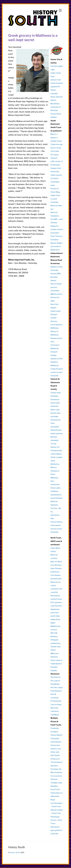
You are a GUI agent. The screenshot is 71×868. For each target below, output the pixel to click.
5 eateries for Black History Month (56, 732)
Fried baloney (56, 691)
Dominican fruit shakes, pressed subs (56, 575)
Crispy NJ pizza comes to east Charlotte (57, 372)
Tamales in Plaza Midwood (55, 474)
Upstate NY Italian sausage (55, 90)
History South (15, 852)
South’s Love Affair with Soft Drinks (56, 752)
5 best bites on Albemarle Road (57, 796)
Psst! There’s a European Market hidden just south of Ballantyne (56, 243)
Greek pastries (57, 433)
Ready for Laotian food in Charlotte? (57, 229)
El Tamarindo (56, 701)
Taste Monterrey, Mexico (55, 464)
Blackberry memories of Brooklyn (56, 107)
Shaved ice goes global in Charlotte (56, 830)
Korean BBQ (56, 274)
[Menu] (60, 10)
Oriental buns (56, 430)
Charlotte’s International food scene (56, 742)
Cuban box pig (56, 144)
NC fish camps (57, 687)
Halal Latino (56, 311)
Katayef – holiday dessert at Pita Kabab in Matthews (56, 359)
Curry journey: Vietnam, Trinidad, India (56, 779)
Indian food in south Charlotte (55, 199)
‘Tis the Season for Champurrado (56, 447)
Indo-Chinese (56, 568)
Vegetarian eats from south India (55, 613)
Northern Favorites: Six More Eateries (56, 769)
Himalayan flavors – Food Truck (56, 820)
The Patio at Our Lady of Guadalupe (55, 681)
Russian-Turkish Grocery (54, 318)
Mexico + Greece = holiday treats (56, 138)
